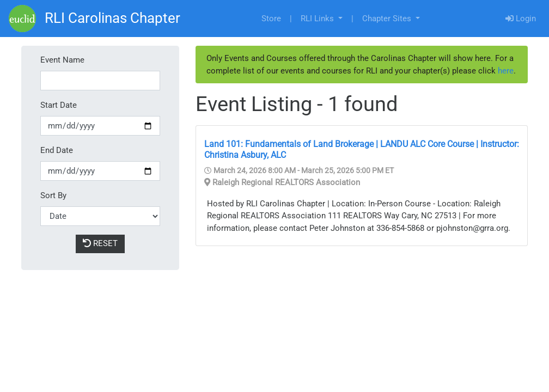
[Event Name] (100, 81)
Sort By (53, 195)
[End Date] (100, 171)
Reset (100, 243)
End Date (57, 150)
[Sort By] (100, 216)
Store (271, 19)
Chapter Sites (388, 19)
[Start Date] (100, 126)
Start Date (59, 105)
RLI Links (318, 19)
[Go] (22, 19)
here (506, 71)
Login (521, 19)
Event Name (62, 60)
